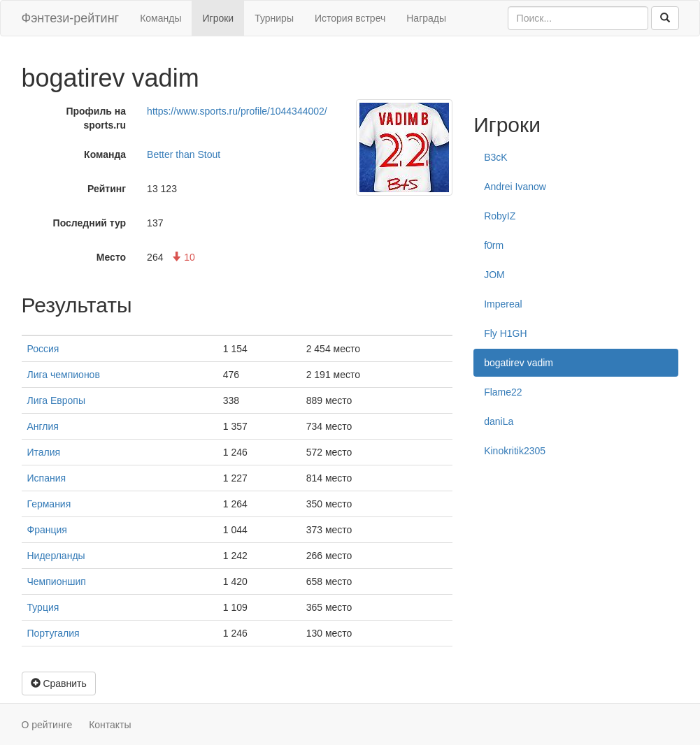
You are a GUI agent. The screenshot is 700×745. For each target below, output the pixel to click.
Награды (426, 18)
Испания (47, 478)
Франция (47, 530)
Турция (43, 607)
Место (111, 257)
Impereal (503, 304)
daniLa (499, 421)
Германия (49, 504)
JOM (494, 275)
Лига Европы (56, 400)
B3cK (495, 157)
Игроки (218, 18)
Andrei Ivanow (515, 187)
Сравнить (59, 683)
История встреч (350, 18)
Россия (43, 349)
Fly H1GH (505, 333)
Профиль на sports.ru (96, 118)
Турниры (274, 18)
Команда (105, 154)
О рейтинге (47, 725)
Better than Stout (184, 154)
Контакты (110, 725)
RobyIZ (500, 216)
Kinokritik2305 (515, 451)
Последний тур (90, 223)
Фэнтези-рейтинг (71, 18)
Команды (160, 18)
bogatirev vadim (519, 363)
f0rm (494, 245)
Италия (44, 452)
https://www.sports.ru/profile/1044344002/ (237, 111)
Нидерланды (56, 556)
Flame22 (503, 392)
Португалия (53, 633)
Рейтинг (107, 189)
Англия (43, 426)
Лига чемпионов (64, 375)
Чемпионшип (57, 581)
